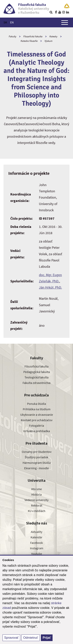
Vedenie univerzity (36, 500)
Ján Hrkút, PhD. (50, 287)
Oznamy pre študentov (37, 452)
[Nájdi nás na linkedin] (68, 12)
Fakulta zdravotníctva (36, 383)
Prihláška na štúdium (37, 409)
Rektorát (37, 505)
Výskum (48, 41)
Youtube (37, 554)
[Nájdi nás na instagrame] (64, 12)
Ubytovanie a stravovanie (37, 415)
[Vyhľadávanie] (51, 12)
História (36, 494)
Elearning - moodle (36, 468)
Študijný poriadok (36, 457)
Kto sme (37, 489)
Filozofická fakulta (33, 36)
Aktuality (36, 532)
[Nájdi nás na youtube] (60, 12)
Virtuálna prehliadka (36, 431)
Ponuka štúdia (36, 404)
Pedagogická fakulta (37, 372)
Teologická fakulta (36, 377)
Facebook (36, 543)
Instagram (37, 548)
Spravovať (11, 638)
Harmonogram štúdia (37, 463)
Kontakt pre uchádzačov (37, 420)
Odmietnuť (30, 638)
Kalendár (36, 537)
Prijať (47, 638)
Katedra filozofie (29, 41)
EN (12, 22)
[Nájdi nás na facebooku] (56, 12)
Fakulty (13, 36)
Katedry (53, 36)
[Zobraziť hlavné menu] (65, 22)
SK (5, 22)
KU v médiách (37, 511)
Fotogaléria (36, 425)
